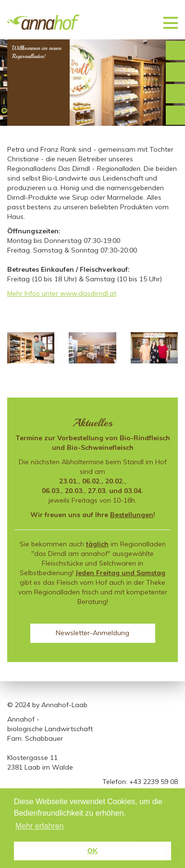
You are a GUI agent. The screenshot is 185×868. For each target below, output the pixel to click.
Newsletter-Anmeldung (92, 633)
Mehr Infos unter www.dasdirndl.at (62, 293)
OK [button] (93, 851)
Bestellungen (132, 515)
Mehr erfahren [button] (40, 826)
